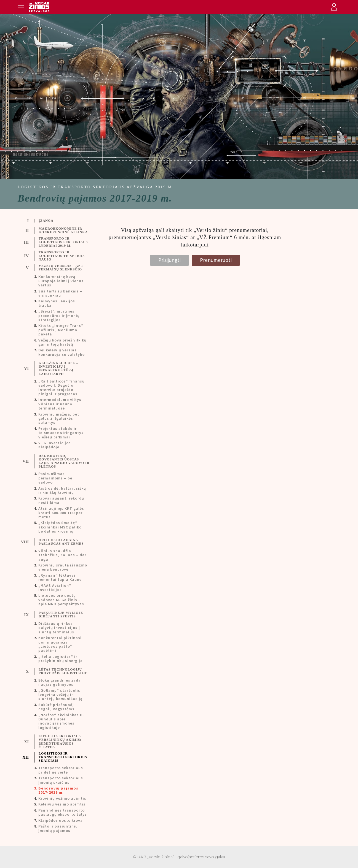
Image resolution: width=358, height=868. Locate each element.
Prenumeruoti (216, 260)
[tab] (58, 221)
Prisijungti (169, 260)
